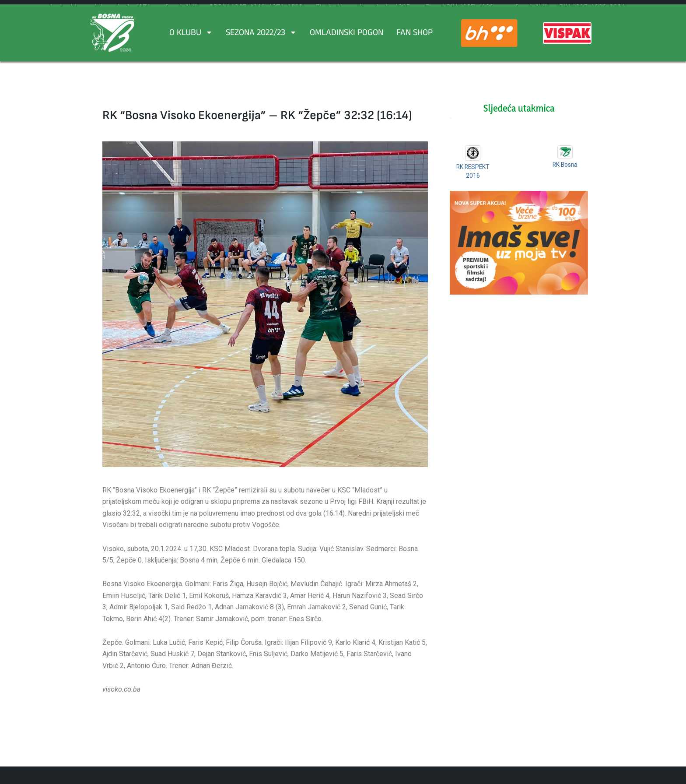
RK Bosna (565, 165)
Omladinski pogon (346, 34)
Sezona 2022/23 (261, 34)
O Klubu (191, 34)
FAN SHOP (415, 34)
